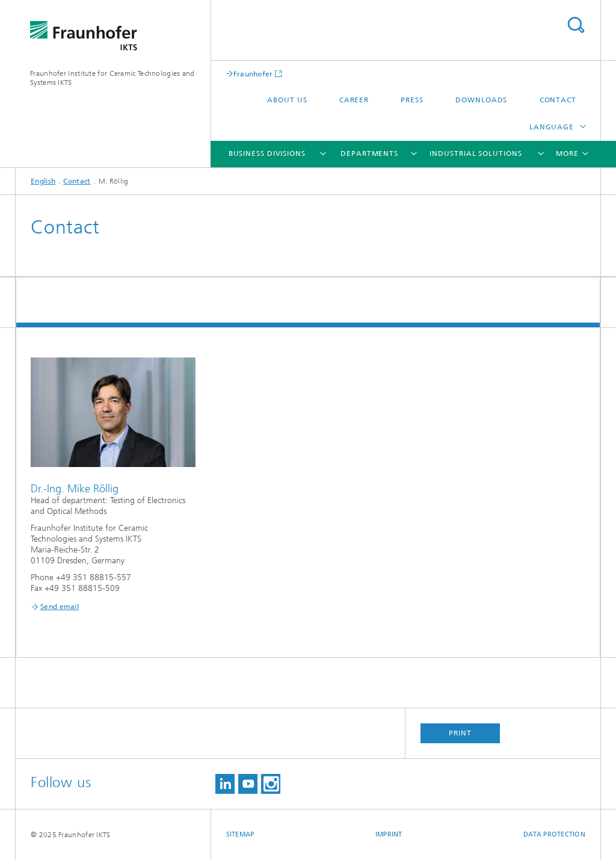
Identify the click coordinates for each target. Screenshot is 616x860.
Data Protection (554, 834)
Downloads (481, 100)
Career (354, 100)
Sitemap (240, 834)
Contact (558, 100)
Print (460, 733)
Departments (369, 153)
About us (287, 100)
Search (576, 25)
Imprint (389, 834)
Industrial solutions (476, 153)
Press (412, 100)
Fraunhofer (253, 74)
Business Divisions (267, 153)
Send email (60, 607)
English (43, 181)
